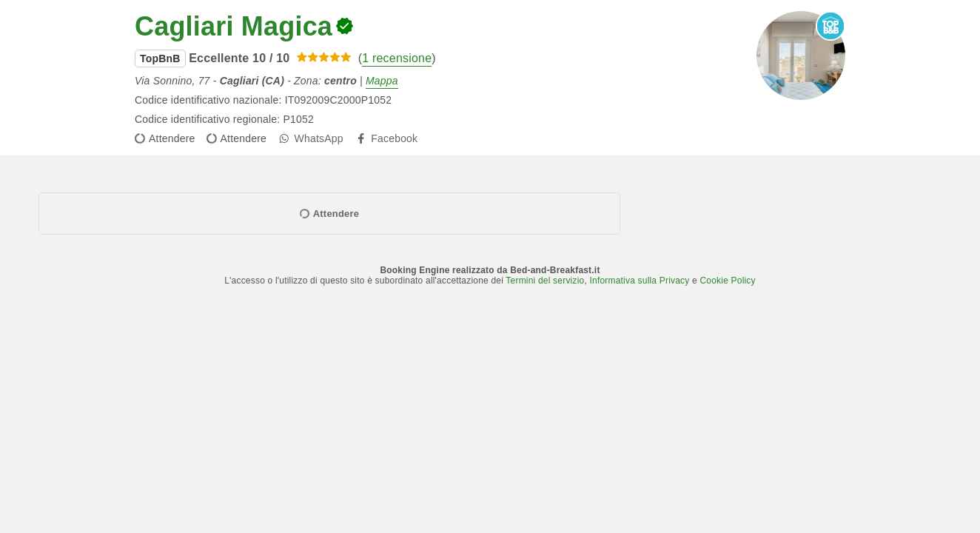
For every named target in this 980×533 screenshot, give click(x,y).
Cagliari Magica (234, 26)
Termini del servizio (545, 281)
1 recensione (397, 58)
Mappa (382, 81)
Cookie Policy (727, 281)
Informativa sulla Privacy (639, 281)
